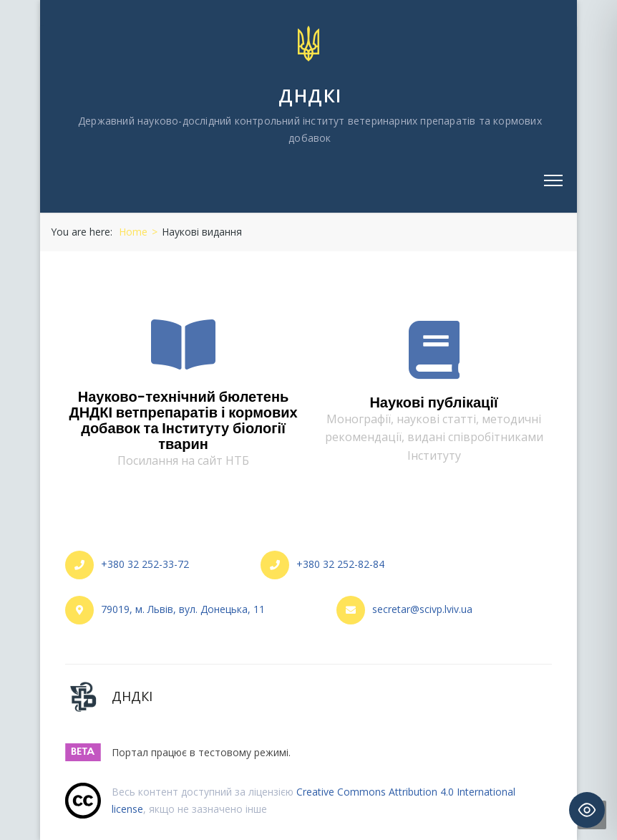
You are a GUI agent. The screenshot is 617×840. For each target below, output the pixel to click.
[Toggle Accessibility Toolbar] (587, 810)
